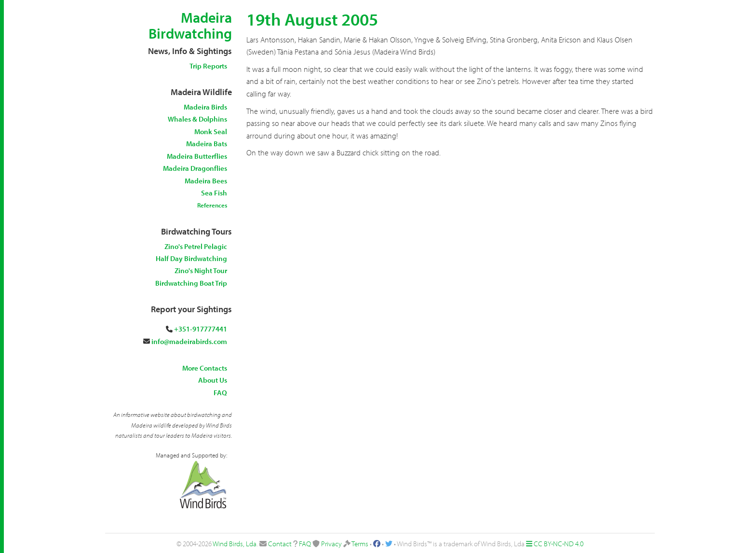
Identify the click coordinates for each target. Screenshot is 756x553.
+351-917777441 (201, 329)
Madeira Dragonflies (195, 168)
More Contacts (205, 368)
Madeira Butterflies (197, 156)
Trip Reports (208, 66)
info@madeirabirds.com (189, 341)
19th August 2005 (312, 19)
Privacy (331, 544)
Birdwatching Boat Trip (191, 283)
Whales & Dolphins (197, 119)
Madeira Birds (205, 107)
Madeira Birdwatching (190, 25)
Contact (280, 544)
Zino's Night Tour (201, 270)
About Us (213, 380)
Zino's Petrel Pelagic (196, 246)
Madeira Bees (206, 181)
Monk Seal (211, 131)
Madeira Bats (207, 144)
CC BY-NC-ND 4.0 (559, 544)
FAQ (220, 393)
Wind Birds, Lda (235, 544)
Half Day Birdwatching (191, 258)
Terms (360, 544)
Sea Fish (214, 193)
